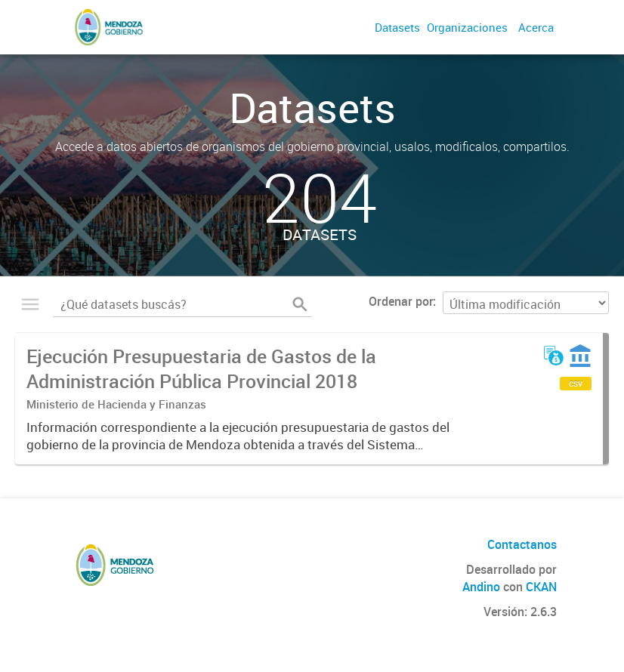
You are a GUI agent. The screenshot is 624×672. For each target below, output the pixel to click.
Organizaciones (467, 27)
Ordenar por (401, 301)
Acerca (536, 27)
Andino (481, 587)
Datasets (397, 27)
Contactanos (522, 544)
